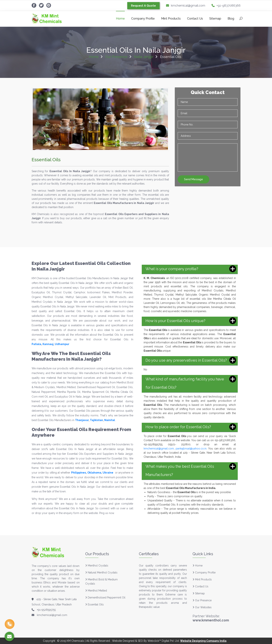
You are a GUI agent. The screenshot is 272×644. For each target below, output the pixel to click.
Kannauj (48, 344)
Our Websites (202, 607)
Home (120, 19)
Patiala (36, 344)
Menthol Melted (97, 591)
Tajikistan (96, 420)
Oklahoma (94, 473)
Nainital (110, 420)
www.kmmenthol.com (211, 620)
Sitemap (215, 19)
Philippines (79, 473)
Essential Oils (96, 604)
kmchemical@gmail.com (186, 6)
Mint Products (171, 19)
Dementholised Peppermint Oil (107, 598)
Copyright (49, 641)
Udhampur (62, 344)
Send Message (194, 179)
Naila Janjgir (144, 57)
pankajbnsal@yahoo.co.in (191, 449)
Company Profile (143, 19)
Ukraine (108, 473)
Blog (231, 19)
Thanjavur (82, 420)
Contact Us (195, 19)
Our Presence (116, 57)
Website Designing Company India (203, 641)
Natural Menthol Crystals (103, 573)
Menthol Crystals (98, 566)
